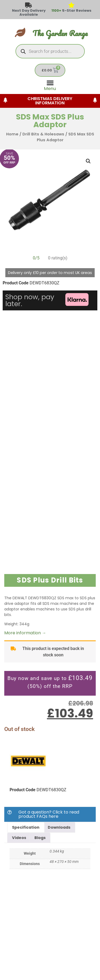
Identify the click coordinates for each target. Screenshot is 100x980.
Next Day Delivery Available (29, 12)
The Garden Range (60, 33)
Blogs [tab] (40, 838)
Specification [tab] (26, 827)
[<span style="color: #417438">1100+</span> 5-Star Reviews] (71, 5)
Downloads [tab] (59, 827)
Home (12, 134)
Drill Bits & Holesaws (43, 134)
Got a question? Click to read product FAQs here (49, 814)
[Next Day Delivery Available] (29, 5)
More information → (25, 633)
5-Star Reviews (71, 10)
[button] (88, 161)
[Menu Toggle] (50, 85)
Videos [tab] (19, 838)
